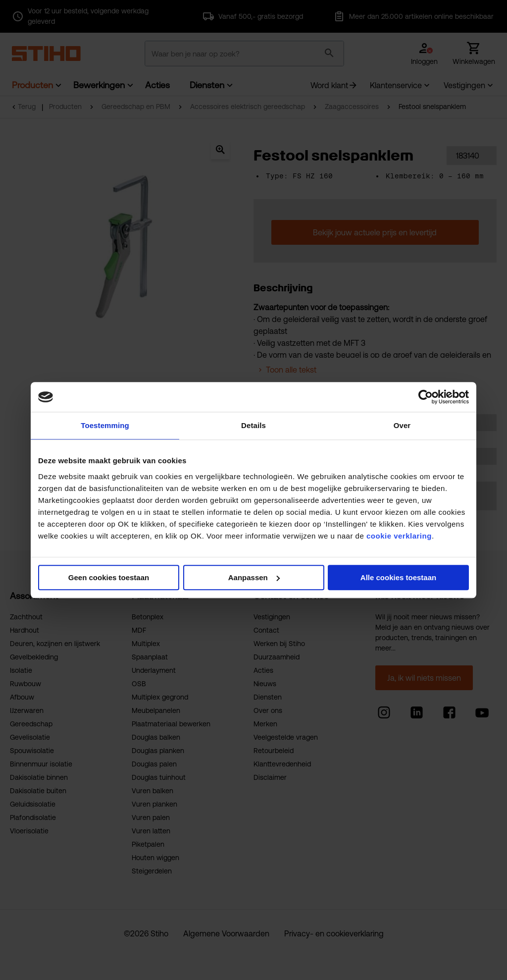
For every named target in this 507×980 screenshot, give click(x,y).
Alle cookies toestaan (398, 577)
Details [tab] (253, 425)
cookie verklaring (399, 536)
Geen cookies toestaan (109, 577)
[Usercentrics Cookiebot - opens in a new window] (426, 397)
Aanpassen (254, 577)
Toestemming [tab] (105, 425)
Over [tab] (402, 425)
